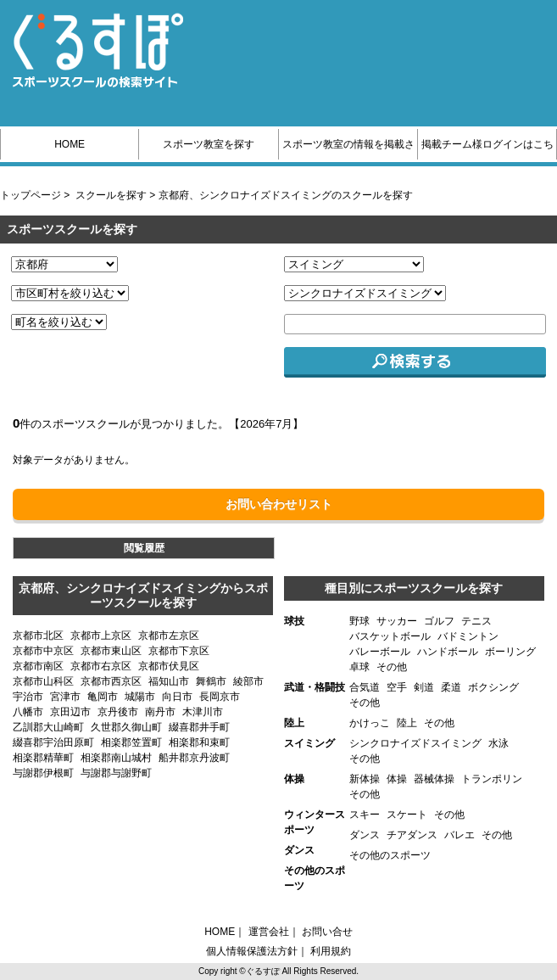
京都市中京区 (43, 651)
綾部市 (248, 681)
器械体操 (434, 779)
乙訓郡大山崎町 (48, 727)
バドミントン (468, 636)
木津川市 (203, 712)
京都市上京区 (101, 636)
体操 (397, 779)
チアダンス (412, 835)
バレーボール (380, 652)
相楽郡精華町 (43, 758)
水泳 (499, 743)
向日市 (177, 697)
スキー (365, 815)
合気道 (365, 687)
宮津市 (65, 697)
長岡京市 (220, 697)
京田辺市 (70, 712)
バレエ (460, 835)
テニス (476, 621)
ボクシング (493, 687)
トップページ (31, 195)
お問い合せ (327, 932)
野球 (359, 621)
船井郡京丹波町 (194, 758)
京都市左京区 (169, 636)
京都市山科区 (43, 681)
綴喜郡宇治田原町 (53, 742)
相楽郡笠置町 (131, 742)
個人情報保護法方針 (252, 951)
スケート (407, 815)
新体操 (365, 779)
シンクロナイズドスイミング (415, 743)
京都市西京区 (111, 681)
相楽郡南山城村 (116, 758)
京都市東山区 (111, 651)
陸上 (407, 723)
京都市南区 (38, 666)
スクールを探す (111, 195)
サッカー (397, 621)
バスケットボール (390, 636)
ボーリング (510, 652)
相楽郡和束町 (199, 742)
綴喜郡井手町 (199, 727)
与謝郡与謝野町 (116, 773)
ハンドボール (448, 652)
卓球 (359, 667)
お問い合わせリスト (279, 504)
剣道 (424, 687)
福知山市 (169, 681)
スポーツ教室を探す (209, 144)
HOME (70, 144)
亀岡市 (103, 697)
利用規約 (331, 951)
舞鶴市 (211, 681)
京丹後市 (118, 712)
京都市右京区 (101, 666)
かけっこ (370, 723)
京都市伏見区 (169, 666)
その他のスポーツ (390, 855)
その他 (392, 667)
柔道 (451, 687)
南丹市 (160, 712)
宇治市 (28, 697)
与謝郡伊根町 (43, 773)
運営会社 (269, 932)
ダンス (365, 835)
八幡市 (28, 712)
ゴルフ (439, 621)
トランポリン (492, 779)
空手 (397, 687)
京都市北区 (38, 636)
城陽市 (140, 697)
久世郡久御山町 (126, 727)
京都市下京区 (179, 651)
